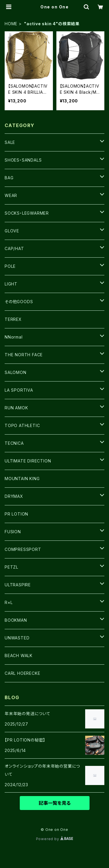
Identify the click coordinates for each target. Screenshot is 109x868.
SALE (10, 142)
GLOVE (12, 231)
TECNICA (14, 443)
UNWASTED (17, 638)
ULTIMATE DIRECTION (28, 461)
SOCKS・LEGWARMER (27, 213)
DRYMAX (14, 496)
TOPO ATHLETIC (22, 425)
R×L (9, 602)
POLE (10, 266)
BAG (9, 178)
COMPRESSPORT (23, 549)
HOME (11, 24)
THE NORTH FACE (24, 355)
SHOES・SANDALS (23, 160)
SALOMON (16, 372)
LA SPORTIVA (19, 390)
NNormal (14, 337)
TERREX (13, 319)
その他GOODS (19, 302)
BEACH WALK (19, 655)
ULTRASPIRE (18, 585)
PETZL (11, 567)
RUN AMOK (16, 408)
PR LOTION (16, 514)
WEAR (11, 195)
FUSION (13, 532)
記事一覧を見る (55, 803)
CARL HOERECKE (22, 673)
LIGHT (11, 284)
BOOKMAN (16, 620)
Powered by (55, 839)
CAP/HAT (14, 248)
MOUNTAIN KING (22, 479)
